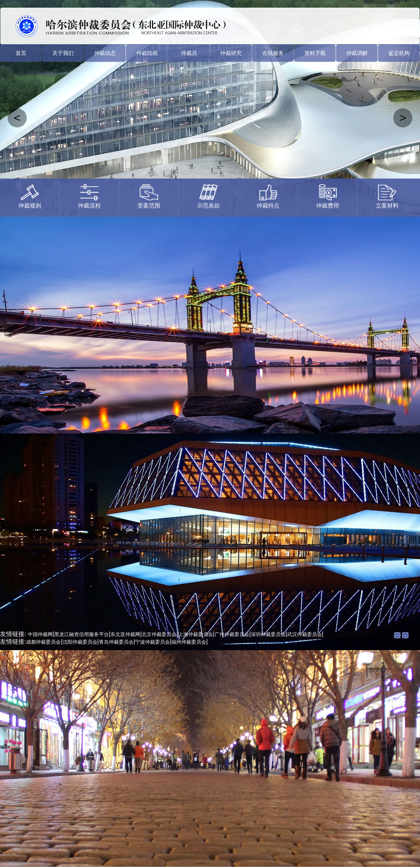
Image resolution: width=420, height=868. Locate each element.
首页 (21, 53)
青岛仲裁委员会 (116, 642)
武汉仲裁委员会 (304, 634)
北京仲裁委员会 (159, 634)
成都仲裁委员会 (43, 642)
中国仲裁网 (40, 634)
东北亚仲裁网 (125, 634)
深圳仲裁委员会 (268, 634)
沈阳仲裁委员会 (80, 642)
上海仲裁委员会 (196, 634)
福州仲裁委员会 (189, 642)
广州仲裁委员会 (232, 634)
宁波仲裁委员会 (153, 642)
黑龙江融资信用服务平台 (82, 634)
